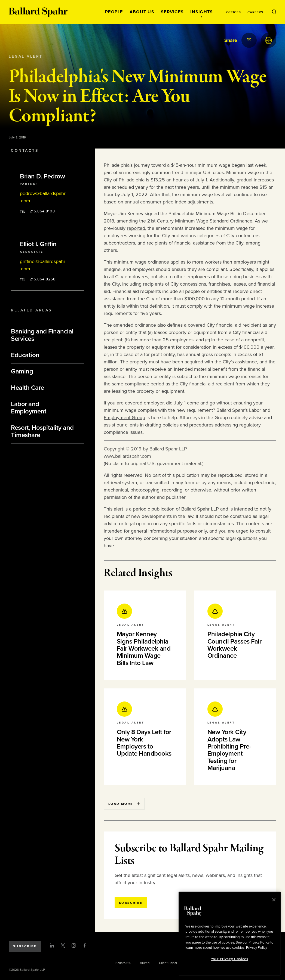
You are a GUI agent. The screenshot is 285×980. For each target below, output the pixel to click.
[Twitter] (63, 945)
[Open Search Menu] (274, 12)
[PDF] (269, 40)
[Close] (274, 900)
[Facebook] (85, 945)
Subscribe (25, 946)
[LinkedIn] (52, 945)
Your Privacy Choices (229, 959)
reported (136, 228)
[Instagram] (74, 945)
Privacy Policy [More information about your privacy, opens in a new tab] (257, 948)
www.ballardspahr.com (127, 456)
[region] (230, 934)
